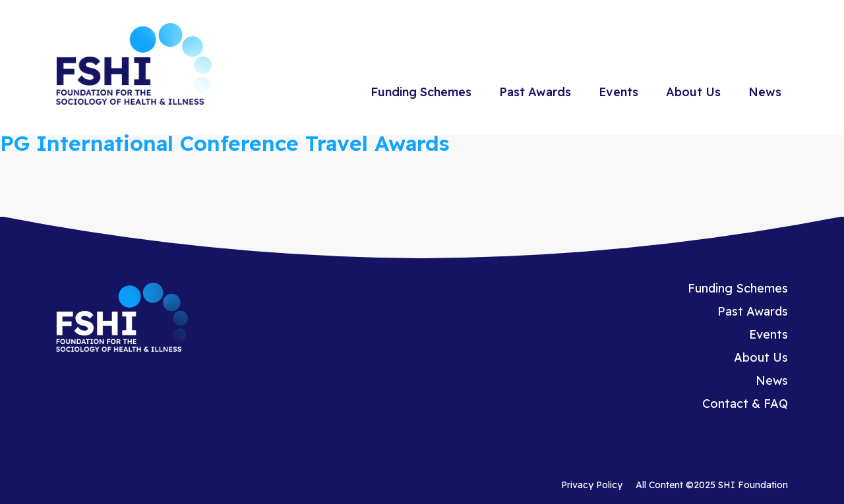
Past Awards (535, 92)
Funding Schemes (421, 92)
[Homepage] (134, 66)
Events (618, 92)
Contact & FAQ (745, 404)
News (765, 92)
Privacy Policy (592, 485)
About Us (693, 92)
